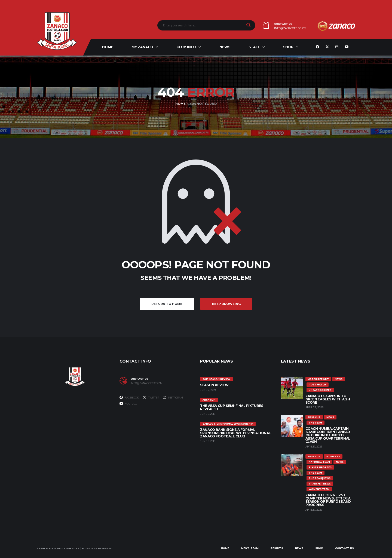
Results (277, 548)
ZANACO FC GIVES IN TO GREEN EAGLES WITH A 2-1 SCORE (328, 399)
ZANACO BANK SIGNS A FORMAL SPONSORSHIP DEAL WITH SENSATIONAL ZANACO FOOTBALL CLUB (235, 433)
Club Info (186, 47)
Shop (288, 47)
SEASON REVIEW (214, 385)
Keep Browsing (226, 304)
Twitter (151, 397)
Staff (254, 47)
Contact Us (344, 548)
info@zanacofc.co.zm (290, 28)
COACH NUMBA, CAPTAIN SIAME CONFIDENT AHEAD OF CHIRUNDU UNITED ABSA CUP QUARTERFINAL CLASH (328, 435)
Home (108, 47)
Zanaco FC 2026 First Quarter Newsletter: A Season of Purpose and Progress (328, 500)
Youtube (128, 404)
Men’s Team (250, 548)
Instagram (173, 397)
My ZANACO (142, 47)
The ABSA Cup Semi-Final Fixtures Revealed (232, 407)
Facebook (129, 397)
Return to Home (167, 304)
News (225, 47)
